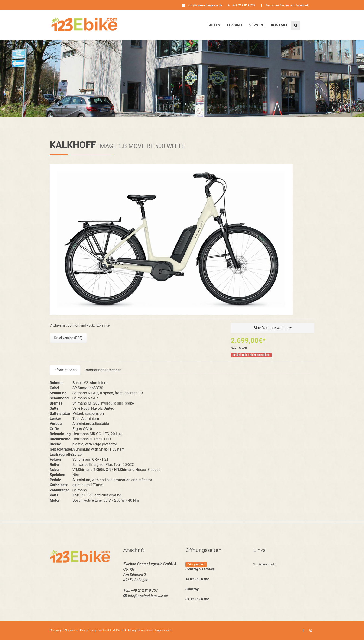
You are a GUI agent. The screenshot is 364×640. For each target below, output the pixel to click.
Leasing (235, 25)
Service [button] (257, 25)
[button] (273, 328)
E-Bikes (213, 25)
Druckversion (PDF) (68, 338)
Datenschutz (265, 564)
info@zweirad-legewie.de (202, 5)
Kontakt (279, 25)
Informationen (65, 370)
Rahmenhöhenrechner (103, 370)
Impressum (163, 630)
